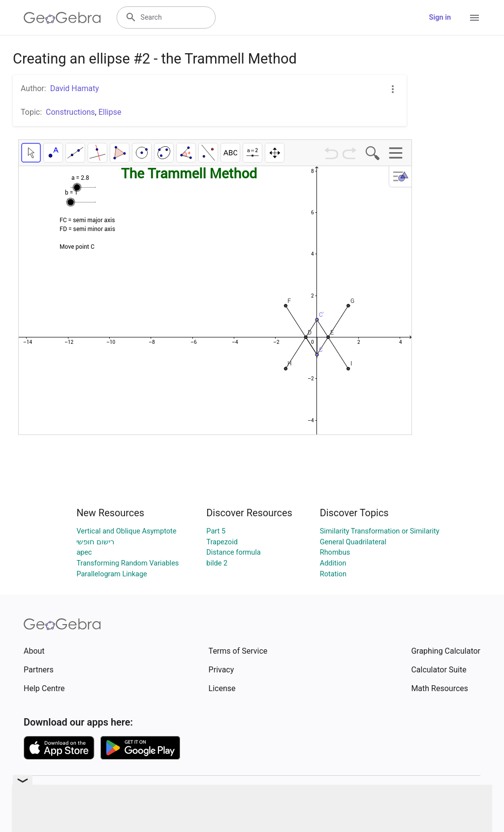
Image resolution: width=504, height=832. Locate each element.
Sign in (440, 17)
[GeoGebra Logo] (62, 18)
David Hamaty (75, 88)
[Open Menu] (474, 18)
